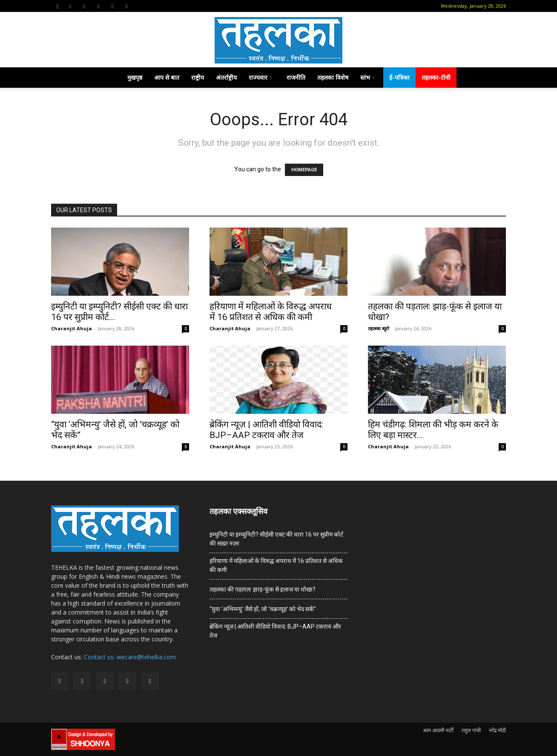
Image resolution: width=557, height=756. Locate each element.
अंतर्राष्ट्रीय (226, 77)
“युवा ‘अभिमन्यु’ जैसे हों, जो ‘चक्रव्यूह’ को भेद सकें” (263, 609)
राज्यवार (260, 77)
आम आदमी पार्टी (438, 730)
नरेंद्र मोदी (497, 730)
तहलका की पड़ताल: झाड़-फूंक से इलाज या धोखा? (263, 589)
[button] (57, 6)
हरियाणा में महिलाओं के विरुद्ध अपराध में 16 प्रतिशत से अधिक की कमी (271, 312)
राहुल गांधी (471, 730)
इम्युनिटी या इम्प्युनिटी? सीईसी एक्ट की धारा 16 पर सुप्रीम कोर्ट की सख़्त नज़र (276, 539)
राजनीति (296, 77)
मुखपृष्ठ (135, 77)
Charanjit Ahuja (72, 328)
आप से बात (167, 77)
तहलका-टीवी (436, 77)
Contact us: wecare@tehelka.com (130, 657)
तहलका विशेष (333, 77)
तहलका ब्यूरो (379, 328)
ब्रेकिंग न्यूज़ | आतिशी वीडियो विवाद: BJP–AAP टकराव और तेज (266, 430)
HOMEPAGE (304, 170)
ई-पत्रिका (399, 77)
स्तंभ (367, 77)
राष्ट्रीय (198, 77)
